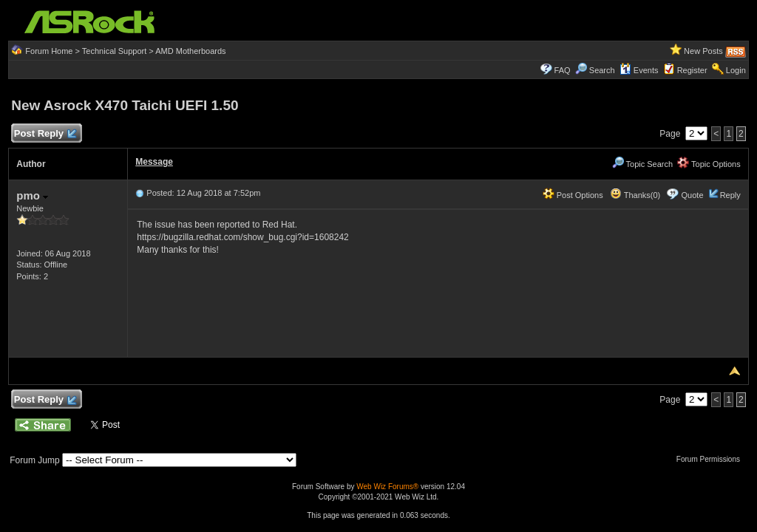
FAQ (563, 70)
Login (736, 70)
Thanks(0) (635, 195)
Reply (730, 195)
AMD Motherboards (190, 51)
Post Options (573, 195)
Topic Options (709, 164)
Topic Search (642, 164)
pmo (32, 195)
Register (692, 70)
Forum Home (49, 51)
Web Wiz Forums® (387, 487)
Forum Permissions (712, 459)
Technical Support (114, 51)
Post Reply (44, 134)
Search (602, 70)
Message (154, 162)
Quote (693, 195)
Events (639, 70)
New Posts (703, 51)
